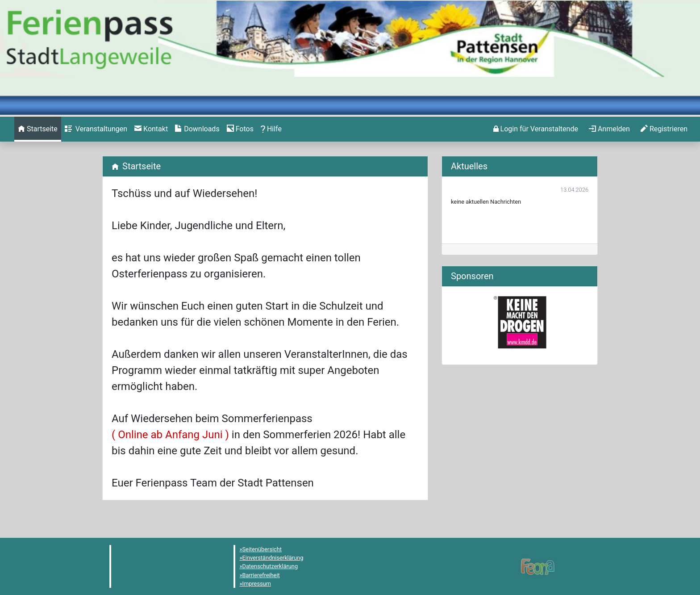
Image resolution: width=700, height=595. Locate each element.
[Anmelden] (536, 129)
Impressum (257, 584)
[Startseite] (38, 129)
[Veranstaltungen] (96, 129)
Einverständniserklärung (273, 558)
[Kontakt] (151, 129)
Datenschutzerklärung (270, 566)
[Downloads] (197, 129)
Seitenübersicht (262, 549)
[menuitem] (38, 129)
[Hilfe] (240, 129)
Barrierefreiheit (261, 575)
